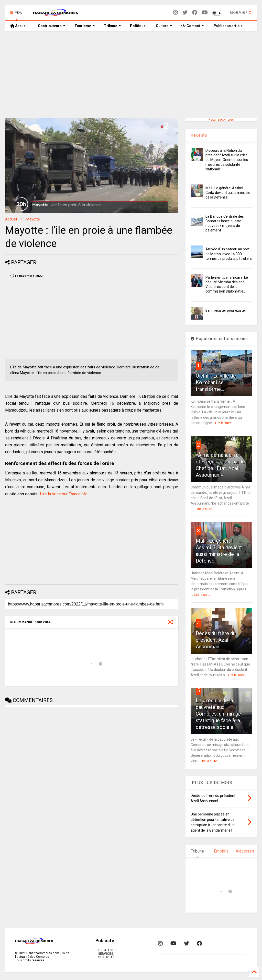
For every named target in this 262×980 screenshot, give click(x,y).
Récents (199, 135)
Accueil (19, 26)
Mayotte (33, 219)
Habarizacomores (221, 120)
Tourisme (85, 26)
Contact (193, 26)
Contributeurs (52, 26)
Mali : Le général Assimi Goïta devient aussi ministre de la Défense (228, 193)
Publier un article (228, 26)
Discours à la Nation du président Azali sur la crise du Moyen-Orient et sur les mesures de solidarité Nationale (227, 160)
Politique (138, 26)
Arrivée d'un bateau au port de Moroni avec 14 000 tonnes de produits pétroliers (229, 254)
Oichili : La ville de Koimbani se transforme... (216, 382)
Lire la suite (223, 423)
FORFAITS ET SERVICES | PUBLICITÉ (106, 954)
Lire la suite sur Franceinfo (64, 494)
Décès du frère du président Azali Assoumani (216, 640)
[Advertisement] (131, 74)
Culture (164, 26)
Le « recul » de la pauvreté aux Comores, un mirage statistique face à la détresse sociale (218, 714)
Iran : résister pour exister (226, 310)
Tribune (112, 26)
